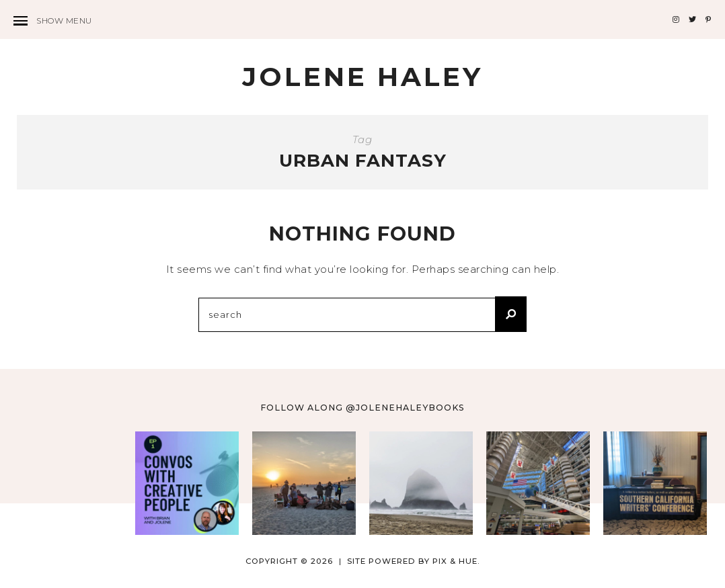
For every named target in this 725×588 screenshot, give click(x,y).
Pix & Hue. (456, 561)
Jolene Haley (362, 77)
